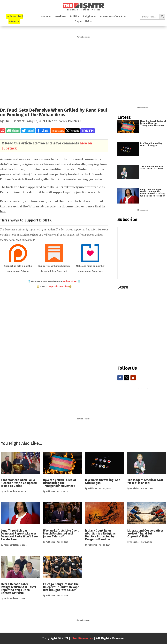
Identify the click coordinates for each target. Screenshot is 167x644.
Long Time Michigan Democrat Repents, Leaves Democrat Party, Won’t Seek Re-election (153, 193)
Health (53, 121)
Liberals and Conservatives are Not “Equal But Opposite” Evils (145, 534)
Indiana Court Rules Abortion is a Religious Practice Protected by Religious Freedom (100, 535)
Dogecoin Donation (58, 287)
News (63, 121)
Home (44, 17)
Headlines (61, 17)
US (82, 121)
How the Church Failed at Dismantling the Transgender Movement (153, 123)
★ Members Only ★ (111, 17)
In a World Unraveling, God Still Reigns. (152, 144)
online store (70, 281)
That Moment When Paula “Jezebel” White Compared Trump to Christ (19, 483)
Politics (75, 17)
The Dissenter (14, 121)
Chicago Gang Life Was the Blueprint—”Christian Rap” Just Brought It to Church (61, 587)
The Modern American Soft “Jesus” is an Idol (152, 167)
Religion (88, 17)
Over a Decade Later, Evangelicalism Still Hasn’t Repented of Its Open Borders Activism (19, 589)
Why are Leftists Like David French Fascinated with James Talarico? (61, 534)
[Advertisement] (83, 71)
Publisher (8, 491)
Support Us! (82, 22)
